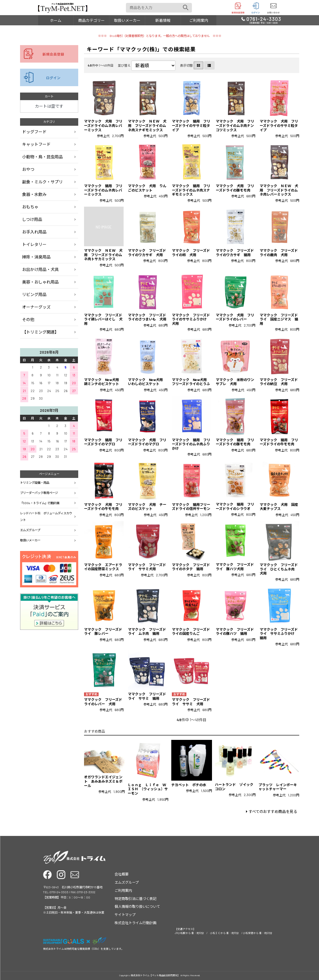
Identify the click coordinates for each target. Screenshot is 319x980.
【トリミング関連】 (40, 332)
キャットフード (36, 144)
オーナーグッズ (36, 307)
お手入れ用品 (34, 232)
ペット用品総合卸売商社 (63, 8)
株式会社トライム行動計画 (136, 923)
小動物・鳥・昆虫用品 (42, 157)
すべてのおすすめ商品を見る (273, 811)
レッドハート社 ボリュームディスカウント (46, 517)
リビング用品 (34, 294)
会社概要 (122, 874)
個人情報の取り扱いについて (137, 906)
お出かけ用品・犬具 (40, 269)
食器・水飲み (34, 194)
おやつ (28, 169)
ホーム (56, 20)
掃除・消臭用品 (36, 257)
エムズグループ (30, 530)
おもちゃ (30, 207)
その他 (28, 319)
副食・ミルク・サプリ (42, 182)
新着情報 (163, 20)
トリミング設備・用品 (35, 483)
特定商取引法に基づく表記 (136, 899)
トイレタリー (34, 244)
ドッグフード (34, 132)
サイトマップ (125, 915)
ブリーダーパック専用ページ (39, 493)
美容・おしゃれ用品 (40, 282)
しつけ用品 (32, 219)
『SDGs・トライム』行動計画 (40, 503)
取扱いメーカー (127, 20)
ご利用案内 (199, 20)
